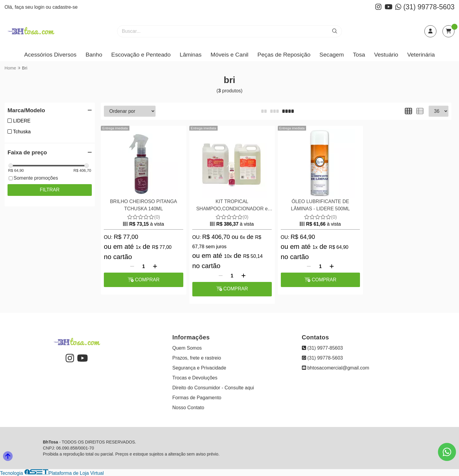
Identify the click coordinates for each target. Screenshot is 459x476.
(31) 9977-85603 (323, 348)
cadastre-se (65, 7)
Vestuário (386, 55)
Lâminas (191, 55)
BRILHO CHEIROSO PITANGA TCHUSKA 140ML (143, 205)
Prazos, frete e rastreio (197, 358)
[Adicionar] (155, 267)
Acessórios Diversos (50, 55)
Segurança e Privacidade (199, 368)
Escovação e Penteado (141, 55)
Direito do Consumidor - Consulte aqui (213, 388)
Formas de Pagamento (197, 398)
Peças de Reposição (284, 55)
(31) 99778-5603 (425, 7)
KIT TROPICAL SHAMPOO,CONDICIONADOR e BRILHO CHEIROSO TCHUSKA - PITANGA (232, 206)
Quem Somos (187, 348)
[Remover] (132, 267)
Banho (94, 55)
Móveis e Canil (230, 55)
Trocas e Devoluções (195, 378)
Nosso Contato (188, 408)
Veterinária (421, 55)
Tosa (359, 55)
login (40, 7)
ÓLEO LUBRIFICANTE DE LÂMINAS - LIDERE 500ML (321, 205)
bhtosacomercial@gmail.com (336, 368)
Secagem (332, 55)
